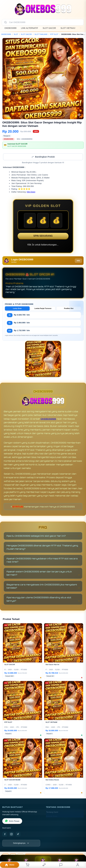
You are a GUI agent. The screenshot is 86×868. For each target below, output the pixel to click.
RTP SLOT (54, 34)
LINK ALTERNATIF (30, 28)
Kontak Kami (52, 816)
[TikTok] (18, 834)
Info (78, 261)
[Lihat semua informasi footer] (21, 843)
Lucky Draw (17, 308)
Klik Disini (31, 192)
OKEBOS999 (10, 28)
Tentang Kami (52, 812)
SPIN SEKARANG (43, 236)
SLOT (16, 34)
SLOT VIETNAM (68, 28)
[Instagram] (11, 834)
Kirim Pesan (12, 821)
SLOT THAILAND (41, 34)
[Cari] (5, 22)
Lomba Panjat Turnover (43, 308)
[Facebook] (5, 834)
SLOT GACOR (49, 28)
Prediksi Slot (69, 308)
